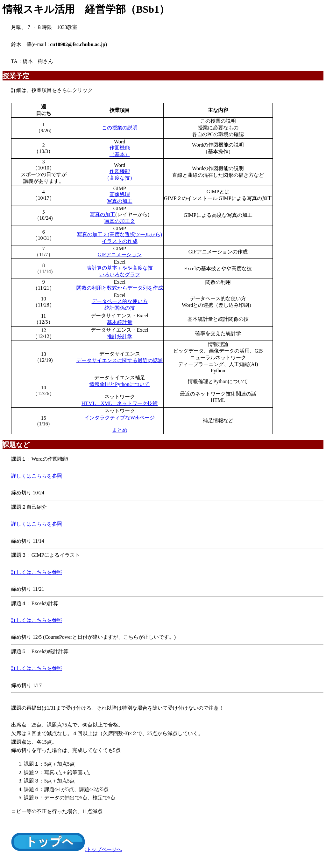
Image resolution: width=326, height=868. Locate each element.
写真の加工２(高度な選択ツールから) (120, 234)
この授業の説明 (120, 128)
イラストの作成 (120, 241)
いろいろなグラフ (120, 275)
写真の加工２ (120, 221)
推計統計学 (120, 337)
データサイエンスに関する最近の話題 (120, 360)
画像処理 (120, 194)
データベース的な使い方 (120, 301)
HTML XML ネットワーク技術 (120, 403)
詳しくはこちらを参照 (37, 476)
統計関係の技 (120, 308)
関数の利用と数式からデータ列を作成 (120, 288)
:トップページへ (67, 849)
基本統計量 (120, 322)
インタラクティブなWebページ (120, 418)
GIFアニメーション (120, 255)
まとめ (120, 430)
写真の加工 (120, 201)
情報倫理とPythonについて (120, 384)
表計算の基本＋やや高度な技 (120, 268)
